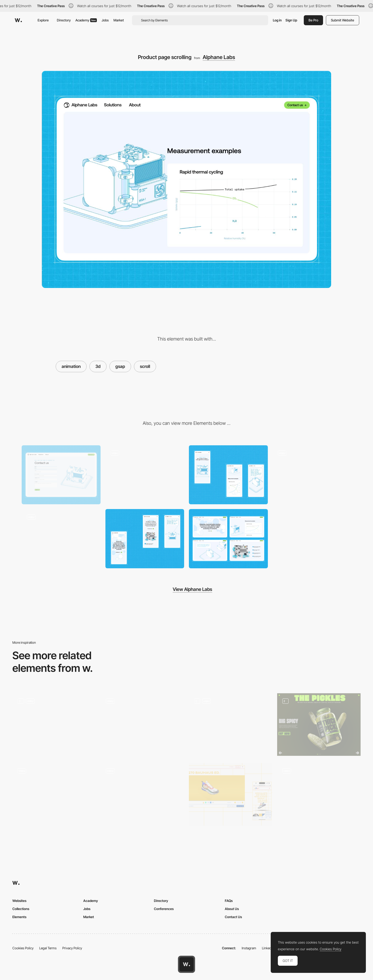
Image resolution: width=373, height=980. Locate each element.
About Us (232, 909)
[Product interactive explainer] (61, 539)
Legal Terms (48, 948)
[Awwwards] (18, 20)
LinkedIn (268, 948)
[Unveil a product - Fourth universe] (231, 725)
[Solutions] (142, 794)
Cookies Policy (23, 948)
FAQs (229, 901)
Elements (19, 917)
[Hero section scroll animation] (145, 475)
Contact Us (233, 917)
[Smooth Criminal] (54, 725)
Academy (86, 20)
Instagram (249, 948)
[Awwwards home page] (186, 964)
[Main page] (54, 794)
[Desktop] (228, 539)
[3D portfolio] (142, 725)
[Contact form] (61, 475)
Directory (64, 20)
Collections (21, 909)
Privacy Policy (72, 948)
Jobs (105, 20)
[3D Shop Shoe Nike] (231, 794)
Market (119, 20)
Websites (19, 901)
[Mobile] (228, 475)
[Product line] (319, 794)
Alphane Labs (219, 57)
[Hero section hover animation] (312, 475)
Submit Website (343, 20)
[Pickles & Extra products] (319, 725)
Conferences (164, 909)
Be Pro (313, 20)
